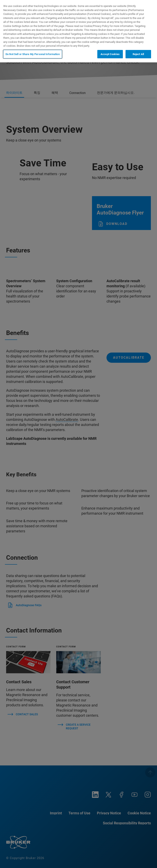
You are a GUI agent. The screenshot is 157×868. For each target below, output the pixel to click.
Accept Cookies (110, 54)
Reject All (138, 54)
